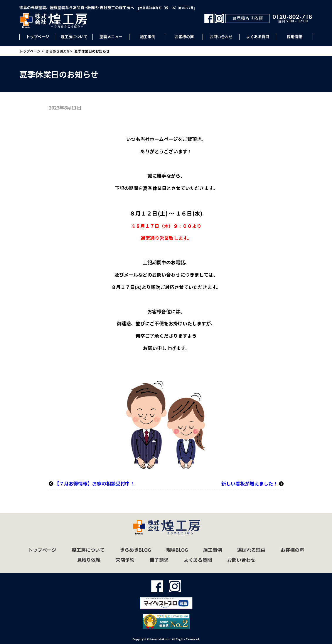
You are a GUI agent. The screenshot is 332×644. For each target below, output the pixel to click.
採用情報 (294, 37)
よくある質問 (258, 37)
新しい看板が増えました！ (250, 483)
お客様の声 (184, 37)
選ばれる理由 (251, 550)
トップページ (38, 37)
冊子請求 (159, 560)
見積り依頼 (89, 560)
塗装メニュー (111, 37)
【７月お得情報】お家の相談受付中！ (95, 483)
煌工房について (74, 37)
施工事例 (148, 37)
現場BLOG (177, 550)
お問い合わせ (221, 37)
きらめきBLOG (135, 550)
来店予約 (125, 560)
